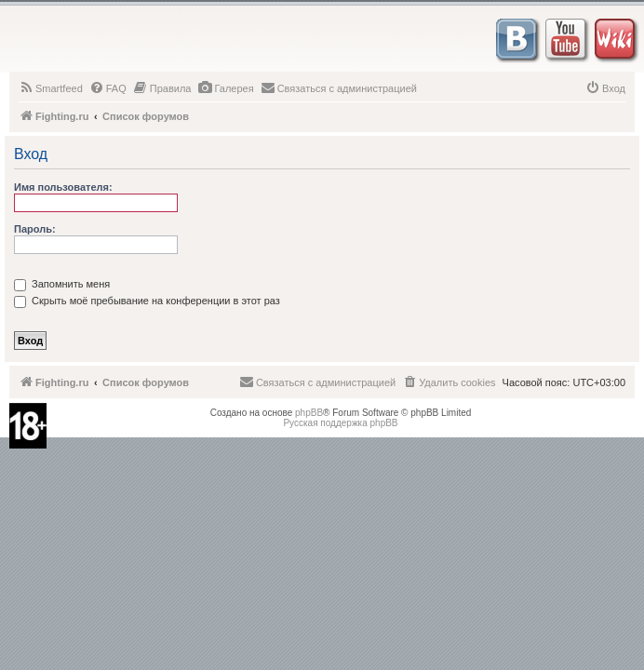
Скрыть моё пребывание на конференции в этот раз (147, 301)
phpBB (309, 413)
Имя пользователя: (63, 187)
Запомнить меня (62, 284)
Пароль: (35, 229)
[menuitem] (51, 88)
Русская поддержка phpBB (340, 423)
